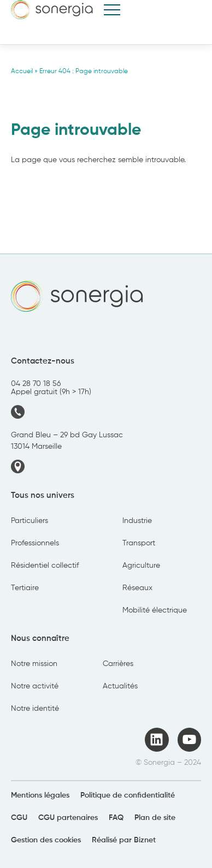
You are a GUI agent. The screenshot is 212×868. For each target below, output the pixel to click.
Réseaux (137, 588)
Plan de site (155, 818)
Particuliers (30, 521)
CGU (19, 818)
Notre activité (35, 686)
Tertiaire (25, 588)
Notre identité (35, 709)
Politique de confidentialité (128, 795)
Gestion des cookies (46, 840)
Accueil (22, 72)
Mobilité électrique (155, 610)
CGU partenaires (68, 818)
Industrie (137, 521)
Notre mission (34, 664)
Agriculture (141, 566)
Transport (139, 543)
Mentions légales (40, 795)
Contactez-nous (43, 361)
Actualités (120, 686)
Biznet (145, 840)
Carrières (118, 664)
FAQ (116, 818)
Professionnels (35, 543)
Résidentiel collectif (45, 566)
